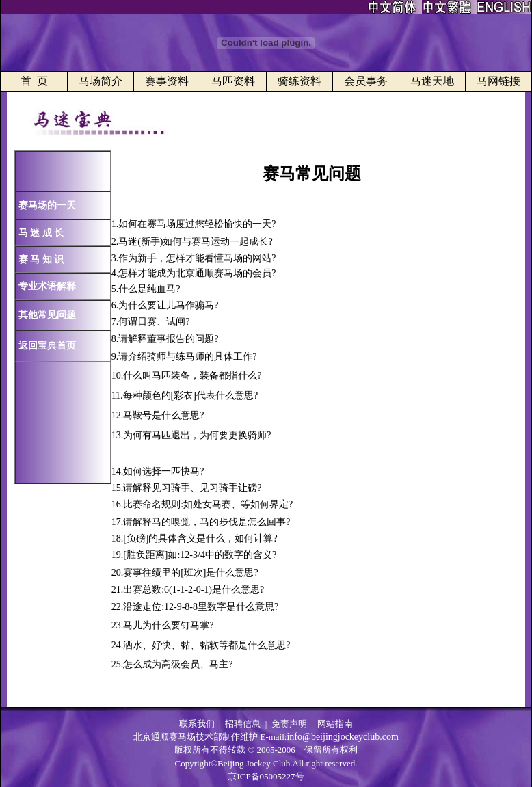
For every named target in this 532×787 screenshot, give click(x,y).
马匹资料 (233, 81)
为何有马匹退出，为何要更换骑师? (197, 435)
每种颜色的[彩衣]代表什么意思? (191, 396)
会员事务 (366, 81)
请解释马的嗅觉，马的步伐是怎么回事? (207, 522)
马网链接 (498, 81)
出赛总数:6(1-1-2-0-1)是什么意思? (194, 590)
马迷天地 (432, 81)
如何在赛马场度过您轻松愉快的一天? (197, 224)
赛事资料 (167, 81)
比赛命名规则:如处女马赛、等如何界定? (208, 504)
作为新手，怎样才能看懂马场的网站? (197, 258)
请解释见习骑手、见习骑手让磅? (192, 488)
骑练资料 (300, 81)
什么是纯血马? (149, 289)
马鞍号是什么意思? (163, 415)
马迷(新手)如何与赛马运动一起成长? (196, 242)
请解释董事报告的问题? (168, 339)
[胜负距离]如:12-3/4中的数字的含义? (200, 555)
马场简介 (101, 81)
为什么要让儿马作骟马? (168, 305)
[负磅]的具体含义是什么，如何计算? (200, 538)
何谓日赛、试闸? (154, 322)
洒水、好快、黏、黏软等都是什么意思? (207, 645)
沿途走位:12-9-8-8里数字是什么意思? (201, 607)
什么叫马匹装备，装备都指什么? (192, 376)
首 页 (34, 81)
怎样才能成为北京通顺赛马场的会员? (197, 273)
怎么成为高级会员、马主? (178, 664)
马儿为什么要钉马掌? (168, 625)
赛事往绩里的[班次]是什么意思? (191, 573)
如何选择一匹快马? (163, 471)
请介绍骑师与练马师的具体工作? (187, 357)
